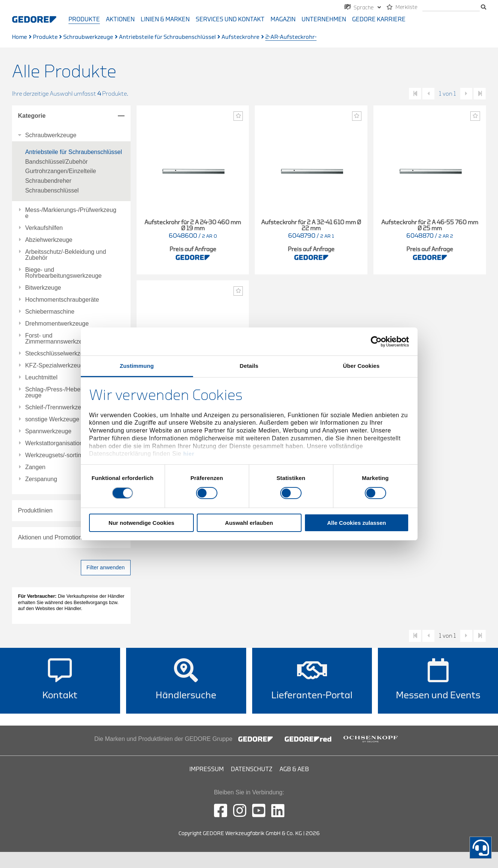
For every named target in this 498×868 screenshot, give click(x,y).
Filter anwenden (106, 567)
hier (189, 454)
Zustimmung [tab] (137, 366)
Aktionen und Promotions (51, 537)
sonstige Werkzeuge (52, 419)
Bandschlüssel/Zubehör (56, 162)
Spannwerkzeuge (48, 431)
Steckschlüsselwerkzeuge (59, 354)
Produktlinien (35, 510)
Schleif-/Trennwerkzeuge (58, 407)
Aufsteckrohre (240, 37)
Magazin (283, 19)
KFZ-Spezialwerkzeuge (56, 366)
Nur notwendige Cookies (141, 523)
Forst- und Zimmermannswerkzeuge (59, 339)
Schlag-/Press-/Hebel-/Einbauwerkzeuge (71, 393)
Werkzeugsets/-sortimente (60, 455)
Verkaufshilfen (44, 228)
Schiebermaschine (50, 312)
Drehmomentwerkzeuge (57, 324)
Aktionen (120, 19)
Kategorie (32, 116)
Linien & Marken (165, 19)
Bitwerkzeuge (43, 288)
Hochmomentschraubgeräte (62, 300)
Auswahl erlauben (249, 523)
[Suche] (451, 8)
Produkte (84, 19)
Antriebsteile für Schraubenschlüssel (167, 37)
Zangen (35, 467)
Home (19, 37)
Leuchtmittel (41, 378)
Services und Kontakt (230, 19)
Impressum (207, 769)
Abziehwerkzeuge (49, 240)
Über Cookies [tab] (361, 366)
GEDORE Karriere (379, 19)
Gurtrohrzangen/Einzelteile (60, 171)
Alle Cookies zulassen (357, 523)
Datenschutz (252, 769)
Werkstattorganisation (54, 443)
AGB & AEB (294, 769)
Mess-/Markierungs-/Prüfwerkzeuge (71, 213)
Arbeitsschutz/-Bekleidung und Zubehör (65, 255)
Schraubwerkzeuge (88, 37)
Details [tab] (249, 366)
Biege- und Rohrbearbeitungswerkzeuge (63, 273)
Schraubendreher (48, 181)
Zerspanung (41, 479)
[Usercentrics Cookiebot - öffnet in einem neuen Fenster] (376, 341)
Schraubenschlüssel (52, 190)
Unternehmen (324, 19)
